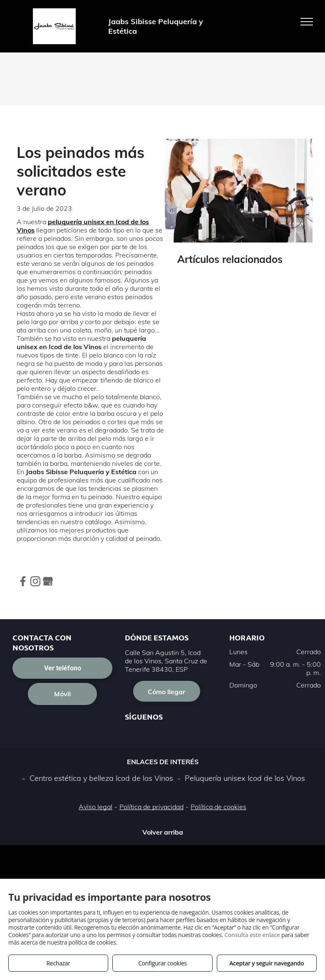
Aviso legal (96, 807)
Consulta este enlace (252, 935)
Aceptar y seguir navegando (267, 963)
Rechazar (58, 963)
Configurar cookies (162, 963)
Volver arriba (163, 832)
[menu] (307, 22)
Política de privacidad (151, 807)
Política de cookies (218, 807)
